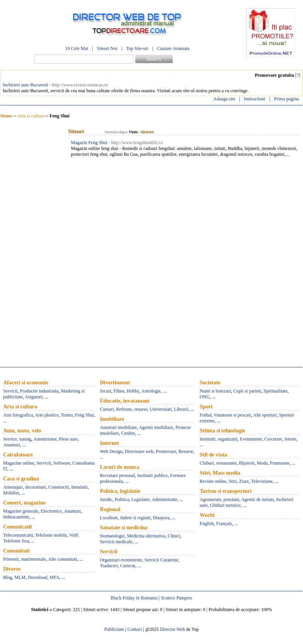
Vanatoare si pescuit (232, 415)
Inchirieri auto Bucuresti (25, 85)
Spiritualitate (275, 391)
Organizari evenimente (121, 560)
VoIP (73, 535)
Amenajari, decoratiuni (25, 487)
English (207, 523)
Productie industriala (39, 391)
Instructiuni (255, 99)
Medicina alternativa (146, 536)
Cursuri (107, 409)
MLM (20, 577)
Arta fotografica (18, 415)
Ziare (244, 481)
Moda (262, 463)
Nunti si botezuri (215, 391)
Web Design (111, 451)
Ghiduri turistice (225, 505)
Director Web (172, 629)
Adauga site (224, 99)
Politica (122, 499)
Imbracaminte (16, 517)
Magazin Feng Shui (89, 143)
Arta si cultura (31, 116)
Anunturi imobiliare (119, 427)
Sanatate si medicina (124, 528)
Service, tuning (17, 439)
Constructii (59, 487)
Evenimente (251, 439)
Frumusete (280, 463)
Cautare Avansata (173, 48)
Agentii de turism (258, 499)
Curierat (128, 566)
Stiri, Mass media (220, 473)
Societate (210, 383)
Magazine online (19, 463)
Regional (110, 509)
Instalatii (79, 487)
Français (224, 523)
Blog (8, 577)
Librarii (181, 409)
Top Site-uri (137, 48)
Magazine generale (21, 511)
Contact (135, 629)
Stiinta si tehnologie (222, 431)
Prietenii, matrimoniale (25, 559)
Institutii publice (152, 475)
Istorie (290, 439)
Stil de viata (213, 455)
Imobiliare (112, 419)
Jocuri (106, 391)
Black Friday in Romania (134, 598)
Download (38, 577)
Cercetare (273, 439)
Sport (206, 407)
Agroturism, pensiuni (219, 499)
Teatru (67, 415)
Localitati (109, 518)
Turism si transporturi (226, 491)
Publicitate (114, 629)
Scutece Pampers (177, 598)
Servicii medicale (116, 542)
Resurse (186, 451)
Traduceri (109, 566)
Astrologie (151, 391)
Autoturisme (45, 439)
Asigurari (34, 397)
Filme (119, 391)
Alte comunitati (63, 559)
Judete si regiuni (135, 518)
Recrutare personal (117, 475)
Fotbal (206, 415)
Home (6, 116)
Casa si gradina (21, 479)
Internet (109, 443)
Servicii (10, 391)
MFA (54, 577)
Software (62, 463)
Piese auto (68, 439)
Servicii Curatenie (161, 560)
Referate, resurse (132, 409)
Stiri (233, 481)
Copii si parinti (247, 391)
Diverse (12, 569)
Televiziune (262, 481)
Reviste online (213, 481)
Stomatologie (112, 536)
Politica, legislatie (120, 491)
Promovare (166, 451)
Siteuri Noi (107, 48)
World (207, 515)
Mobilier (11, 493)
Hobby (133, 391)
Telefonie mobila (51, 535)
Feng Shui (85, 415)
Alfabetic (147, 132)
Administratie (165, 499)
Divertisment (115, 383)
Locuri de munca (120, 467)
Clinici (174, 536)
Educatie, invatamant (125, 401)
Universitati (161, 409)
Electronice (51, 511)
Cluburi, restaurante (218, 463)
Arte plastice (47, 415)
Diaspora (161, 518)
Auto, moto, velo (22, 431)
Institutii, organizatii (219, 439)
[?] (298, 75)
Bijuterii (247, 463)
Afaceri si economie (26, 383)
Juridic (106, 499)
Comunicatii (17, 527)
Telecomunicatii (18, 535)
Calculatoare (18, 455)
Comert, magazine (24, 503)
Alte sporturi (265, 415)
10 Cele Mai (77, 48)
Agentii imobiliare (156, 427)
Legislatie (140, 499)
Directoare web (139, 451)
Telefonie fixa (16, 541)
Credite (128, 433)
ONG (205, 397)
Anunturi (11, 445)
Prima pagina (286, 99)
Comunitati (16, 551)
